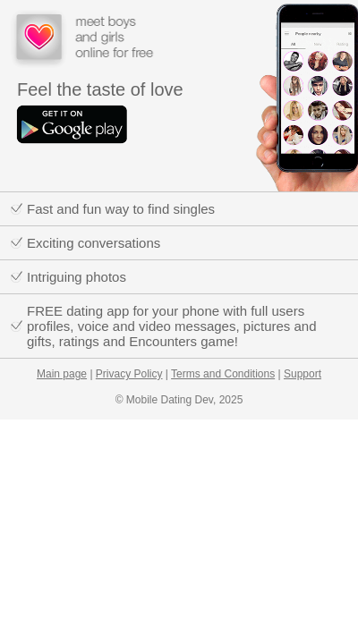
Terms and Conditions (223, 374)
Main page (62, 374)
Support (303, 374)
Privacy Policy (129, 374)
